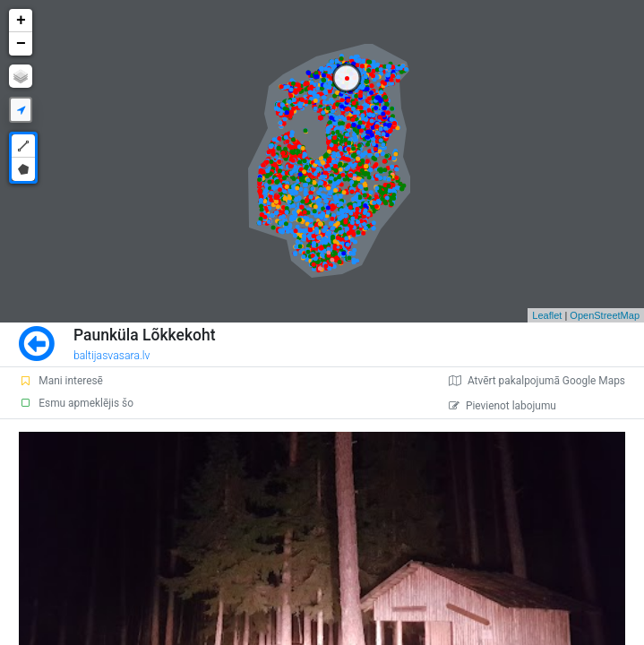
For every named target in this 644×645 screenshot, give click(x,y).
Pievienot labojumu (502, 406)
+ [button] (21, 21)
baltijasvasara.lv (112, 356)
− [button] (21, 44)
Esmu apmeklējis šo (76, 403)
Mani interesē (61, 381)
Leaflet (547, 315)
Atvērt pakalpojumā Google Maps (537, 381)
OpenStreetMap (605, 315)
